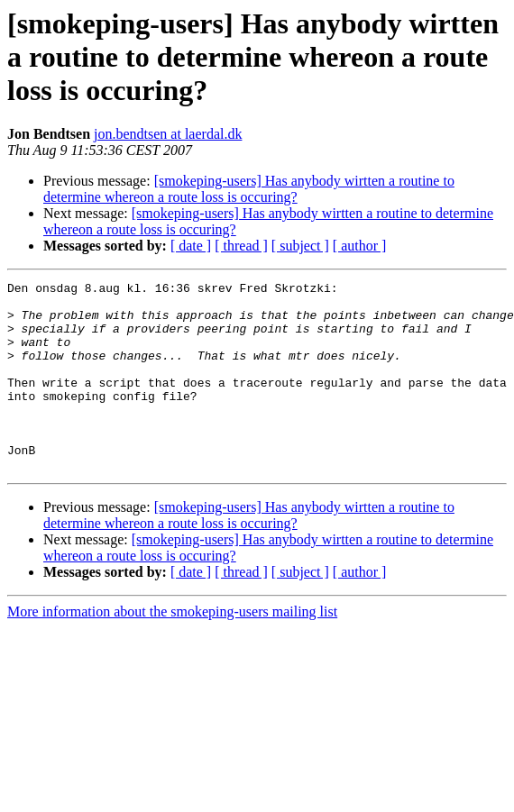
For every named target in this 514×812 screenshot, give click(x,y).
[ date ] (191, 246)
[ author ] (360, 246)
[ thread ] (241, 246)
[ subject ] (300, 246)
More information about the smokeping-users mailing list (172, 649)
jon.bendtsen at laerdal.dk (168, 134)
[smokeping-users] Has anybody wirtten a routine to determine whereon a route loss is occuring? (249, 189)
